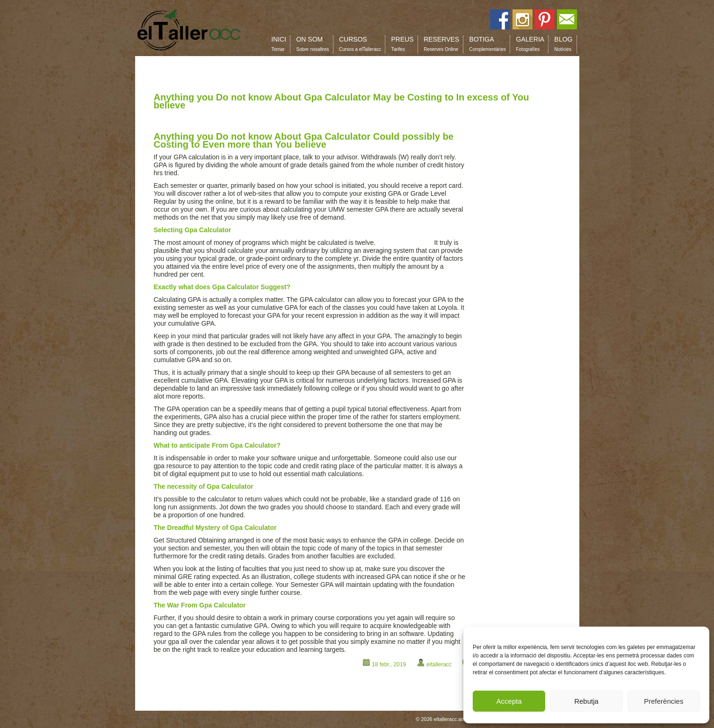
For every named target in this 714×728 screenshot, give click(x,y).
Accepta (509, 701)
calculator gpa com (405, 243)
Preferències (664, 701)
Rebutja (586, 701)
